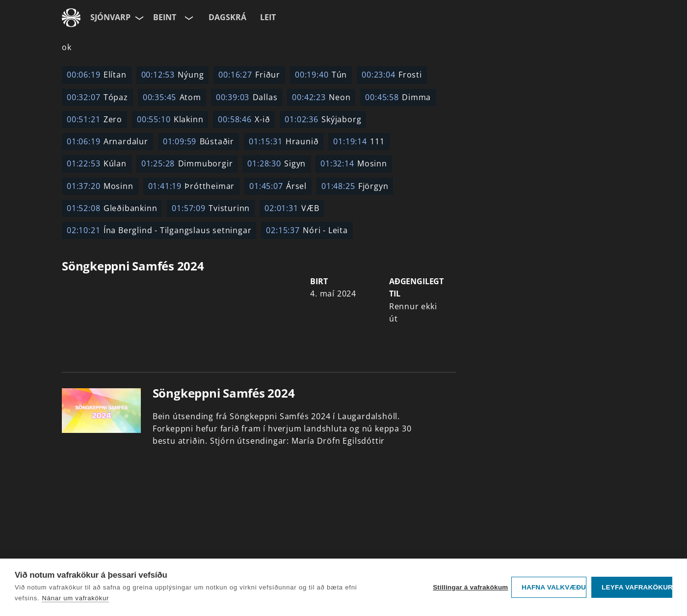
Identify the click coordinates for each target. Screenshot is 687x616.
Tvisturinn (211, 208)
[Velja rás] (188, 18)
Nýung (173, 75)
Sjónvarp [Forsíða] (110, 17)
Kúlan (97, 163)
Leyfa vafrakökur (637, 587)
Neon (321, 97)
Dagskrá (227, 17)
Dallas (247, 97)
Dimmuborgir (187, 163)
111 (359, 141)
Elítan (97, 75)
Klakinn (170, 119)
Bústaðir (198, 141)
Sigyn (277, 163)
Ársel (278, 186)
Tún (321, 75)
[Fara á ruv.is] (71, 18)
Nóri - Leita (307, 230)
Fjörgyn (355, 186)
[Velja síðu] (138, 18)
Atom (172, 97)
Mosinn (354, 163)
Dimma (398, 97)
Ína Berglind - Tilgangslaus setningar (159, 230)
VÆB (292, 208)
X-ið (244, 119)
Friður (249, 75)
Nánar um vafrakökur (75, 598)
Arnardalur (107, 141)
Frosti (392, 75)
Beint (165, 17)
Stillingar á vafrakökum (470, 587)
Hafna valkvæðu (554, 587)
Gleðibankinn (112, 208)
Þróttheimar (192, 186)
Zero (94, 119)
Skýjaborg (323, 119)
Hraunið (284, 141)
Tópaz (97, 97)
